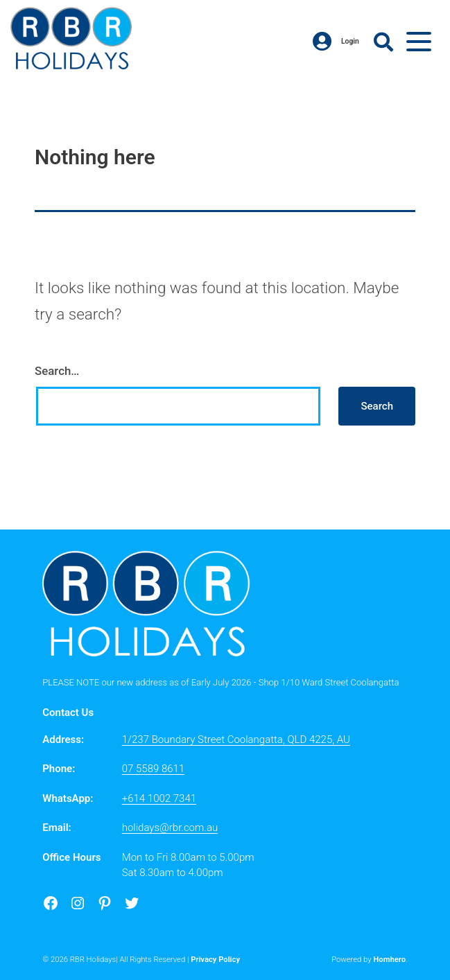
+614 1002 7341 (159, 798)
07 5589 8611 (154, 769)
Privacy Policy (215, 960)
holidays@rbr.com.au (170, 828)
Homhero (389, 960)
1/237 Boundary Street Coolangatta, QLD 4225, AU (236, 740)
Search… (57, 371)
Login (336, 42)
